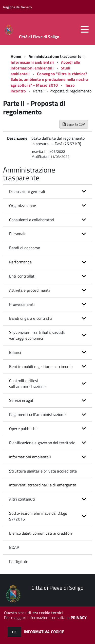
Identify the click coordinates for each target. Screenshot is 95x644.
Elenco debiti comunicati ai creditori (41, 533)
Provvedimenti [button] (22, 304)
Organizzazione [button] (23, 206)
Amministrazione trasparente (55, 56)
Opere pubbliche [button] (23, 429)
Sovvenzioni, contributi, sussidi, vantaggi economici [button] (37, 335)
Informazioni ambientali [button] (30, 457)
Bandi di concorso (25, 248)
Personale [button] (18, 234)
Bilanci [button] (15, 352)
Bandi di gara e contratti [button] (31, 318)
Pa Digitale (19, 561)
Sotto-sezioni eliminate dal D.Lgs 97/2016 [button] (38, 516)
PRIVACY (79, 617)
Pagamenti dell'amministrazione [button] (37, 414)
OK (14, 632)
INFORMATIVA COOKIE (44, 632)
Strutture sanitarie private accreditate (43, 471)
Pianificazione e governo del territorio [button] (42, 443)
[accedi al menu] (85, 29)
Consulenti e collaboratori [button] (32, 220)
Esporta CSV (74, 124)
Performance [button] (20, 262)
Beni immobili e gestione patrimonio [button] (41, 366)
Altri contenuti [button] (22, 499)
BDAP (14, 547)
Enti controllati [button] (22, 276)
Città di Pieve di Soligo (39, 37)
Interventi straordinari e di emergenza (43, 485)
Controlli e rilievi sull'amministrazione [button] (27, 383)
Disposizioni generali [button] (27, 191)
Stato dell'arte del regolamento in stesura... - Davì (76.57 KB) (58, 141)
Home (16, 56)
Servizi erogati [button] (22, 400)
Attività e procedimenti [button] (30, 290)
